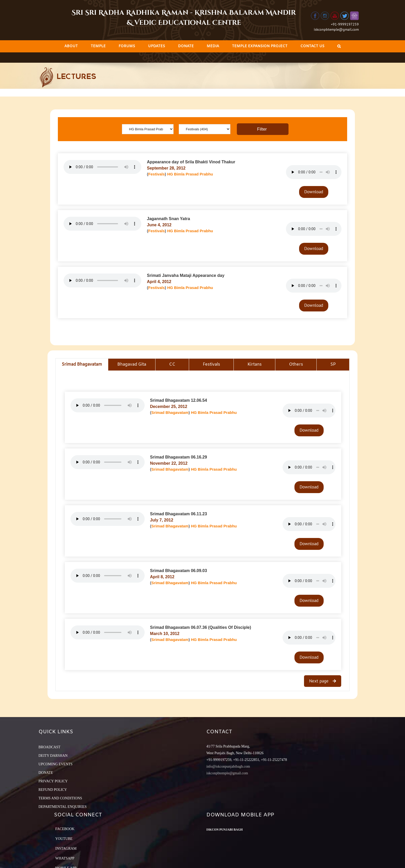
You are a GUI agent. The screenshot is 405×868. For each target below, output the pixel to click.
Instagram (66, 849)
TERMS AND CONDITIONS (60, 798)
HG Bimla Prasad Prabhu (190, 174)
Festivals (157, 174)
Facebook (65, 829)
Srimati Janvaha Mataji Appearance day (186, 275)
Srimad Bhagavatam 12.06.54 (179, 400)
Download (314, 192)
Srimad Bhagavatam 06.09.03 (179, 571)
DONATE (46, 773)
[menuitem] (71, 46)
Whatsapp (65, 858)
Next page (320, 681)
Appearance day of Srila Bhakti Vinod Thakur (191, 162)
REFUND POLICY (53, 790)
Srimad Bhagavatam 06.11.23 (179, 514)
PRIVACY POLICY (53, 781)
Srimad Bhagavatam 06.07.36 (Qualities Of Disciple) (201, 627)
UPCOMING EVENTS (56, 764)
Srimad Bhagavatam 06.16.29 (179, 457)
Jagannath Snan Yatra (169, 219)
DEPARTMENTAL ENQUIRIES (63, 807)
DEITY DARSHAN (53, 756)
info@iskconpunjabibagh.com (228, 766)
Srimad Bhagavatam (170, 412)
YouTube (64, 839)
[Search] (339, 46)
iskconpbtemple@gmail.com (336, 29)
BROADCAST (49, 747)
